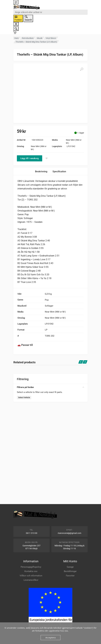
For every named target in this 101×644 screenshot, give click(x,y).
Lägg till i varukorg (30, 158)
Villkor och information (31, 576)
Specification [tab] (59, 171)
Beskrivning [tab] (41, 171)
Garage (70, 567)
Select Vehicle (24, 397)
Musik (40, 38)
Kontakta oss (31, 571)
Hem (17, 38)
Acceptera (50, 637)
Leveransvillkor (31, 580)
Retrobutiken (28, 38)
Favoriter (70, 576)
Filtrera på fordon (50, 387)
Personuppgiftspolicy (31, 567)
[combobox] (50, 12)
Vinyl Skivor (51, 38)
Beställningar (70, 571)
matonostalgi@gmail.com (69, 533)
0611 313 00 (32, 533)
